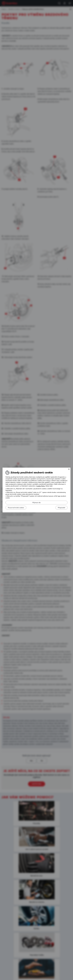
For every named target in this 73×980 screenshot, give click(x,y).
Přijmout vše (36, 503)
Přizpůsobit (61, 508)
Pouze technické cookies (17, 508)
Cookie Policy (41, 486)
